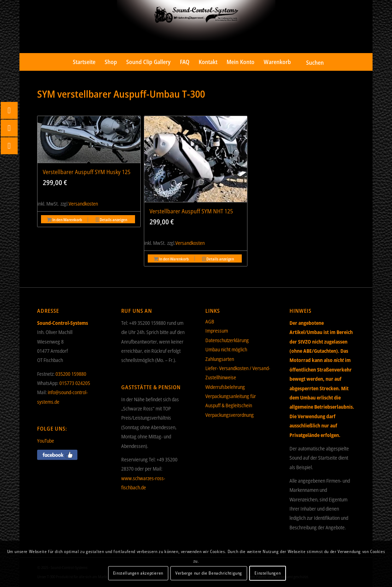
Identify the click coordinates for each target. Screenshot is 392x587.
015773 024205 (75, 383)
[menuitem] (84, 62)
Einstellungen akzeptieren (138, 573)
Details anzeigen (112, 220)
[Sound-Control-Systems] (196, 27)
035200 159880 (71, 374)
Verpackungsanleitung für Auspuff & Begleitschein (231, 401)
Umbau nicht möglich (226, 349)
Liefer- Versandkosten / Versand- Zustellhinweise (238, 373)
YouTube (46, 441)
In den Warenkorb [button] (65, 220)
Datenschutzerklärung (227, 340)
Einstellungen (268, 573)
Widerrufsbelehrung (225, 387)
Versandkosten (83, 204)
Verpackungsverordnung (230, 415)
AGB (210, 321)
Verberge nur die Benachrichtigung (209, 573)
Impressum (217, 331)
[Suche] (310, 62)
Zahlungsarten (220, 359)
